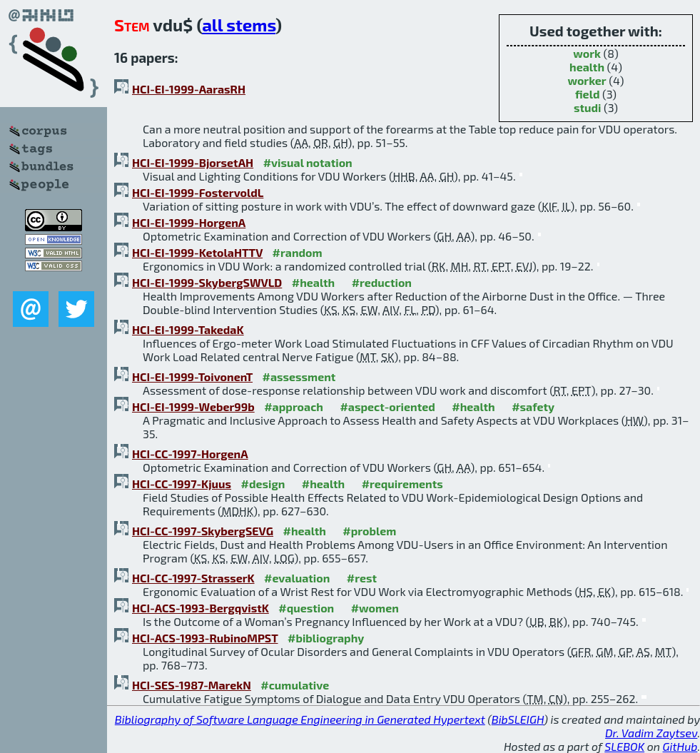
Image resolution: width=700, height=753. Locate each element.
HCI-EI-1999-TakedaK (188, 329)
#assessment (299, 376)
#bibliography (326, 638)
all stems (239, 25)
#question (306, 608)
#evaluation (297, 578)
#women (375, 608)
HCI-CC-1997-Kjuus (182, 484)
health (587, 67)
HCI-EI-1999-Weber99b (193, 406)
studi (588, 107)
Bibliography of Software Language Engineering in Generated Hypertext (300, 719)
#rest (362, 578)
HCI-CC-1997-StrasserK (193, 578)
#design (263, 484)
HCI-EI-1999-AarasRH (189, 89)
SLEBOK (624, 746)
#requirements (402, 484)
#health (313, 282)
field (588, 94)
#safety (533, 406)
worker (587, 80)
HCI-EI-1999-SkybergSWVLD (207, 282)
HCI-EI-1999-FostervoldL (198, 192)
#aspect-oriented (387, 406)
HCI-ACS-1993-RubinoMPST (205, 638)
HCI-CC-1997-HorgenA (190, 454)
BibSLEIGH (518, 719)
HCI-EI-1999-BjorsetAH (193, 162)
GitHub (680, 746)
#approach (294, 406)
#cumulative (295, 685)
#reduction (382, 282)
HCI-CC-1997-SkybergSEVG (203, 531)
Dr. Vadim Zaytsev (651, 733)
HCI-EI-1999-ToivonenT (192, 376)
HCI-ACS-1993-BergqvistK (201, 608)
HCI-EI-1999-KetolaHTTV (197, 252)
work (587, 53)
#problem (369, 531)
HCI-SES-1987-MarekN (192, 685)
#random (298, 252)
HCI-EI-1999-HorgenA (189, 222)
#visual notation (308, 162)
